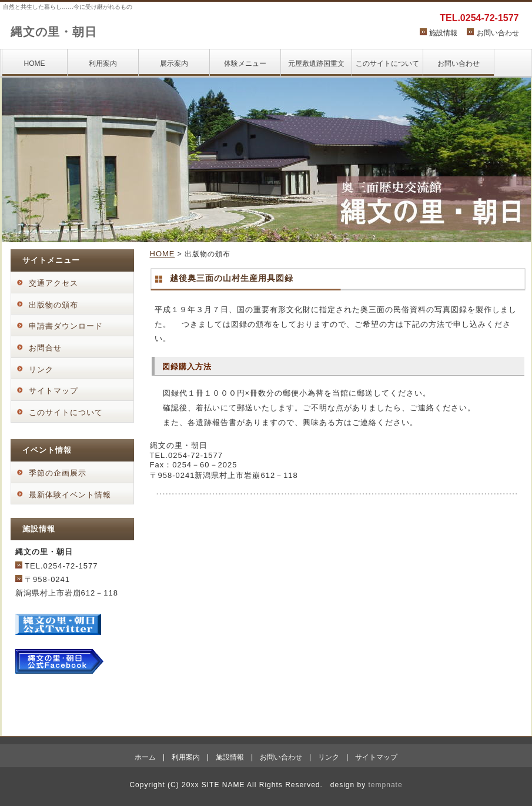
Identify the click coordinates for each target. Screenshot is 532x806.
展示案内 (174, 63)
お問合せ (45, 348)
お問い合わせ (498, 33)
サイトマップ (53, 391)
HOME (35, 63)
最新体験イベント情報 (70, 495)
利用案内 (103, 63)
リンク (41, 369)
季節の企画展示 (58, 473)
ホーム (145, 757)
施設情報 (443, 33)
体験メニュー (245, 63)
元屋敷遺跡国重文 (316, 63)
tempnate (386, 785)
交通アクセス (53, 283)
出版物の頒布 (53, 305)
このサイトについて (387, 63)
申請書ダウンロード (66, 326)
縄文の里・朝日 (54, 32)
